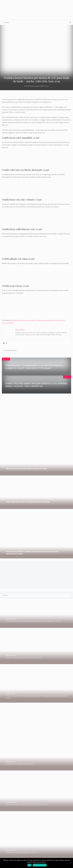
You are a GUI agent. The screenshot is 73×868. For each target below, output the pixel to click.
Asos (47, 86)
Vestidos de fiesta (10, 350)
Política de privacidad (40, 865)
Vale (29, 865)
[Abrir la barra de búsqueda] (70, 22)
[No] (71, 863)
